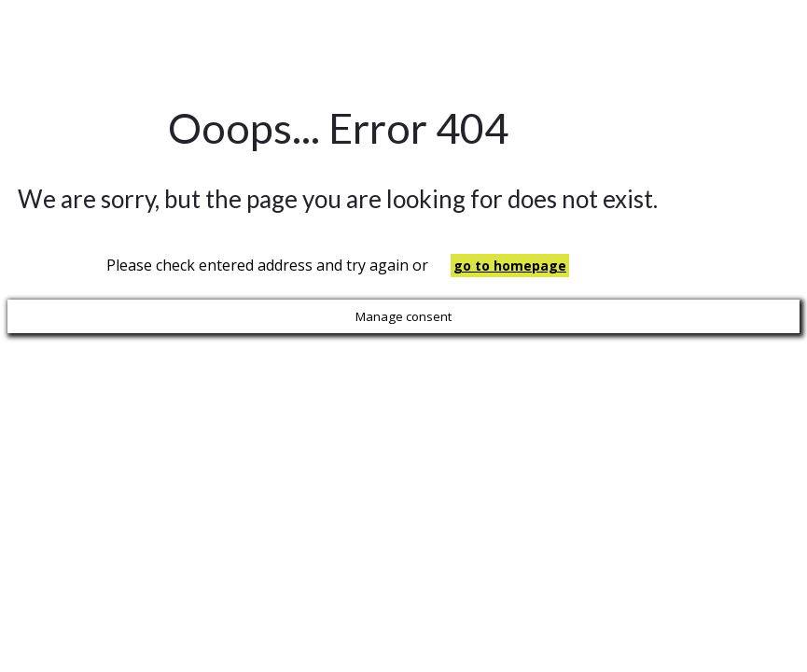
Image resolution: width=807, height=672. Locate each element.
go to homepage (510, 266)
